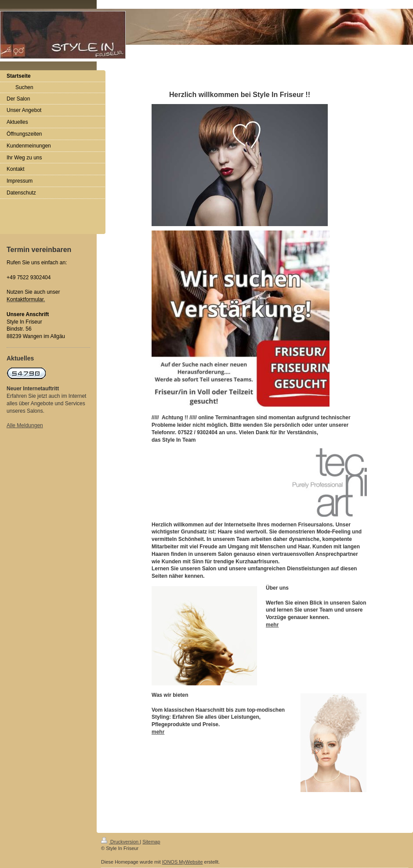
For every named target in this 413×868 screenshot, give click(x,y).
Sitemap (151, 842)
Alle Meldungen (25, 425)
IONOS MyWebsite (183, 862)
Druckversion (120, 842)
